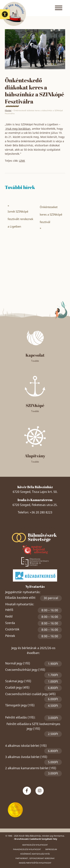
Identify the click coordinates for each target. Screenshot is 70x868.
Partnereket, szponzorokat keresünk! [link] (35, 858)
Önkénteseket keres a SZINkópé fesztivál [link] (51, 214)
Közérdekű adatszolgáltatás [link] (35, 854)
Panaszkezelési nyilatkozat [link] (27, 849)
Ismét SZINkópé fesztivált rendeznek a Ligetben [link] (20, 219)
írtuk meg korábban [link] (18, 129)
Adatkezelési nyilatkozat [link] (35, 845)
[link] (5, 14)
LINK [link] (22, 161)
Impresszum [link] (51, 849)
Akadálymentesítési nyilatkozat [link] (35, 863)
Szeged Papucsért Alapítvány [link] (35, 528)
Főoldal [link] (8, 110)
